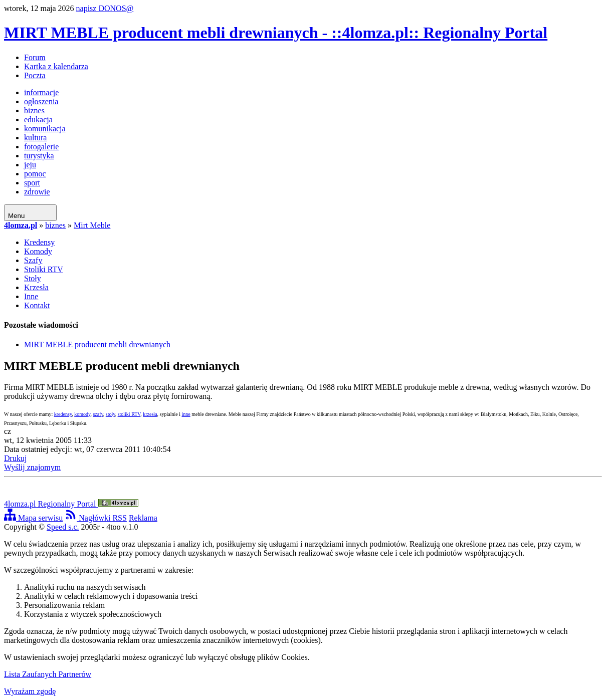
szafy (98, 414)
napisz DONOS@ (105, 8)
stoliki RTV (129, 414)
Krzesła (36, 287)
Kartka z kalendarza (56, 66)
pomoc (35, 174)
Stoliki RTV (44, 269)
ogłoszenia (41, 101)
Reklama (143, 518)
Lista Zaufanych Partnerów (48, 674)
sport (32, 183)
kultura (35, 138)
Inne (31, 296)
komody (82, 414)
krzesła (150, 414)
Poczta (35, 75)
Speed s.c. (63, 527)
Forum (35, 57)
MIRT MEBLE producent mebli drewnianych (97, 344)
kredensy (63, 414)
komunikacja (45, 129)
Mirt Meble (92, 225)
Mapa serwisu (33, 518)
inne (186, 414)
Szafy (33, 260)
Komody (38, 251)
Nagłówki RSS (96, 518)
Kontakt (37, 305)
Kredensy (39, 242)
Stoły (33, 278)
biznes (34, 110)
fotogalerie (41, 147)
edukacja (38, 120)
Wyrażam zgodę (30, 691)
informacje (41, 92)
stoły (111, 414)
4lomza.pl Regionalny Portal (71, 504)
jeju (30, 165)
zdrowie (37, 192)
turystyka (39, 156)
